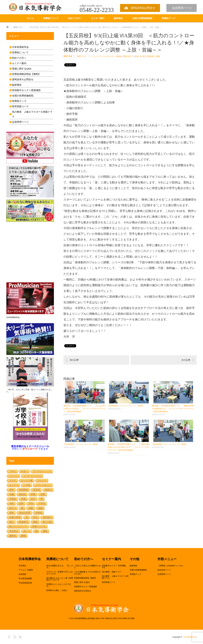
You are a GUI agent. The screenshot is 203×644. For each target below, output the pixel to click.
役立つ (131, 56)
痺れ (12, 522)
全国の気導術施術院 (142, 18)
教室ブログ (18, 27)
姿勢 (21, 503)
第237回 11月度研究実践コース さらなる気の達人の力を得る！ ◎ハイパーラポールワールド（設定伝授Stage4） (84, 409)
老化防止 (14, 531)
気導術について (51, 18)
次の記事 (186, 360)
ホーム (30, 18)
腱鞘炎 (13, 536)
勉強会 (119, 56)
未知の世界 (25, 513)
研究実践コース (20, 106)
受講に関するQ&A (22, 69)
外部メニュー (167, 559)
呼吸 (23, 499)
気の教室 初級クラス (111, 572)
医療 (33, 494)
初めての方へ (75, 18)
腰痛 (45, 531)
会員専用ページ (182, 8)
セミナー (111, 56)
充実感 (36, 490)
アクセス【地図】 (26, 570)
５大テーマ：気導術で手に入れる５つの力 (60, 573)
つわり (13, 471)
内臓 (12, 494)
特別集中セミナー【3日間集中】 (114, 567)
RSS (20, 636)
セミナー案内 (98, 18)
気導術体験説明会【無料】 (26, 74)
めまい (25, 471)
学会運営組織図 (25, 578)
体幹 (12, 490)
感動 (31, 508)
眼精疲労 (23, 522)
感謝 (41, 508)
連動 (158, 56)
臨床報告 (118, 18)
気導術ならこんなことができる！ (59, 585)
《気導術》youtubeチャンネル (170, 566)
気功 (144, 56)
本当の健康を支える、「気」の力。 (60, 567)
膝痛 (23, 536)
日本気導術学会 (20, 47)
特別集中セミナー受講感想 (26, 90)
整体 (137, 56)
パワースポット (43, 485)
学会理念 (22, 566)
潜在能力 (151, 56)
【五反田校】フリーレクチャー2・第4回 (81, 444)
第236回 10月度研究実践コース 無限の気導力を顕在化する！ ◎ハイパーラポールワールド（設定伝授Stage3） (173, 409)
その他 (134, 559)
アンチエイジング (42, 471)
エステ (13, 480)
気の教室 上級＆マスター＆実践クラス (115, 577)
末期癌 (39, 513)
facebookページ (164, 570)
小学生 (42, 503)
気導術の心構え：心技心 (57, 590)
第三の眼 (47, 522)
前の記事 (74, 360)
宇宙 (31, 503)
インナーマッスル (99, 56)
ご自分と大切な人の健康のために (87, 567)
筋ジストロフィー (18, 526)
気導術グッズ (168, 18)
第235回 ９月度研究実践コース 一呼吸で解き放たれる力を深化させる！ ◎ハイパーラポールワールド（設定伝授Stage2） (129, 447)
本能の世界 (15, 517)
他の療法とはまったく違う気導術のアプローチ (60, 579)
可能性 (13, 499)
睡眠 (35, 522)
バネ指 (27, 485)
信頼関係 (23, 490)
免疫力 (48, 490)
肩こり (27, 531)
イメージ (14, 476)
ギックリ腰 (27, 480)
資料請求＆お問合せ (23, 79)
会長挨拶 (22, 574)
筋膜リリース (39, 526)
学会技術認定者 (25, 583)
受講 (125, 56)
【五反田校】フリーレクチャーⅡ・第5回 (125, 406)
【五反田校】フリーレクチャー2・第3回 (169, 444)
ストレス (42, 480)
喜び (33, 499)
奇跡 (12, 503)
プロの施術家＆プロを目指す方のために (87, 573)
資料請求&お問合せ (143, 8)
